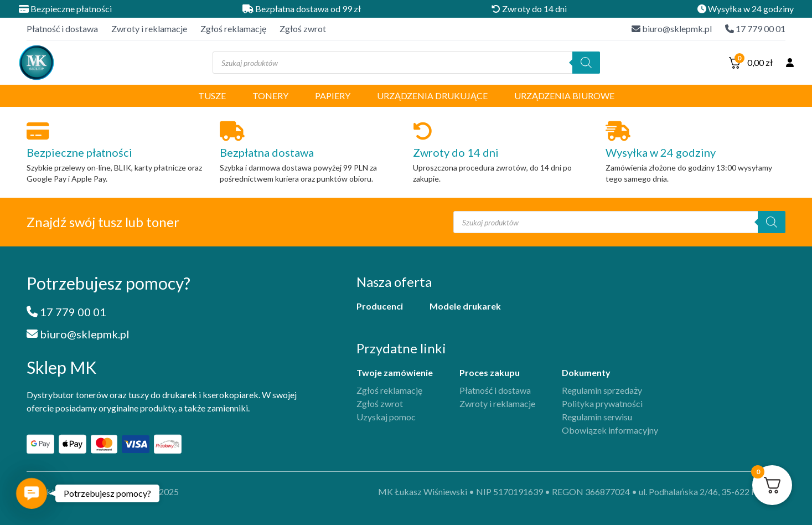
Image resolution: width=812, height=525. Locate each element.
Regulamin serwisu (597, 417)
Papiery (333, 96)
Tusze (212, 96)
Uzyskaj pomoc (386, 417)
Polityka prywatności (602, 403)
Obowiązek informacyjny (610, 430)
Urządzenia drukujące (432, 96)
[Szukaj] (586, 63)
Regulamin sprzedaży (602, 390)
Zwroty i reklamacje (149, 29)
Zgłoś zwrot (303, 29)
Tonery (270, 96)
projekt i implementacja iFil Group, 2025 (103, 491)
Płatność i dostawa (62, 29)
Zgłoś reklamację (233, 29)
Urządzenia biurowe (564, 96)
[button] (31, 493)
